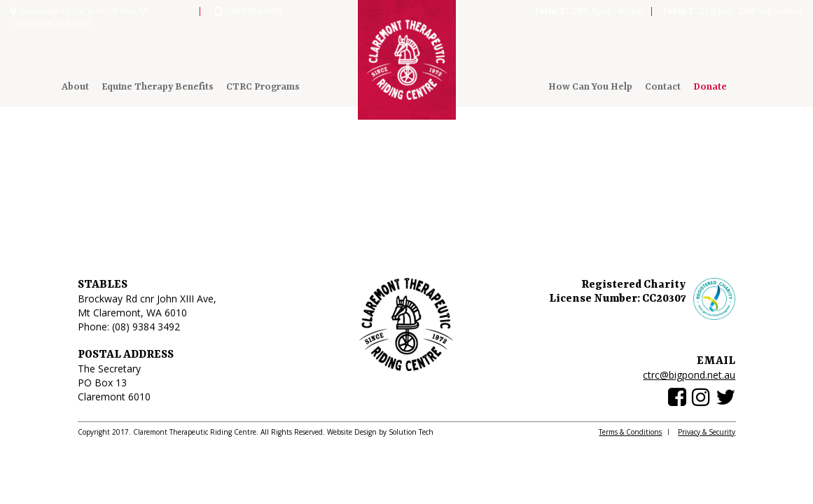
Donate (710, 87)
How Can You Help (590, 87)
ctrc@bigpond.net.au (689, 375)
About (75, 87)
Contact (663, 87)
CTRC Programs (263, 87)
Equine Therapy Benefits (158, 87)
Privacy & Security (707, 432)
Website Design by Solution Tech (380, 432)
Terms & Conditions (630, 432)
